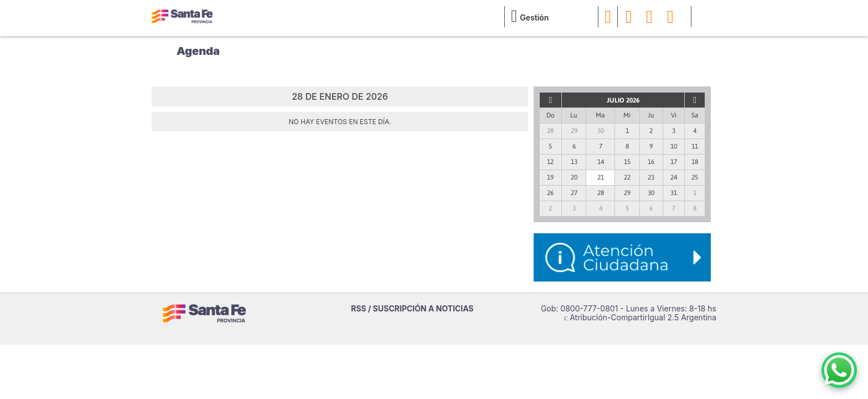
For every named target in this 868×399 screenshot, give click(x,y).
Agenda (198, 51)
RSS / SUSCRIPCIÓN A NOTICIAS (412, 308)
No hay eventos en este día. (340, 122)
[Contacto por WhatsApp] (839, 370)
